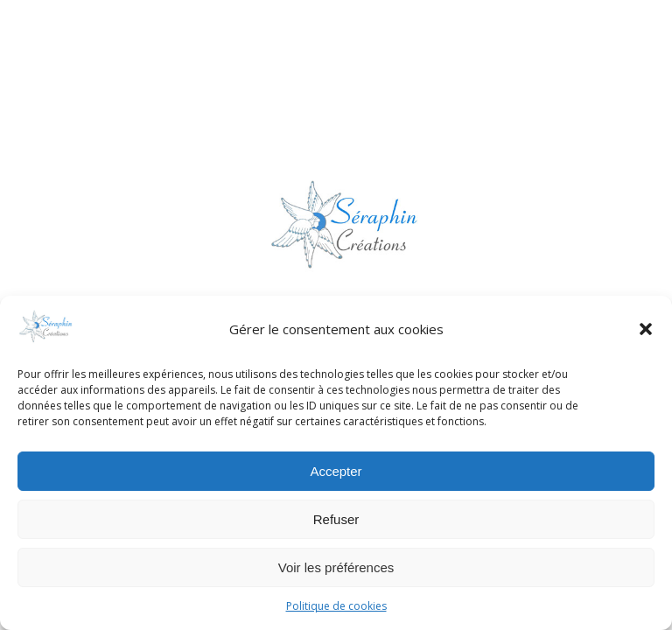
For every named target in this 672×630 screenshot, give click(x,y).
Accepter (336, 471)
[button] (646, 329)
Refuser (336, 519)
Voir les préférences (336, 567)
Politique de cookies (336, 606)
